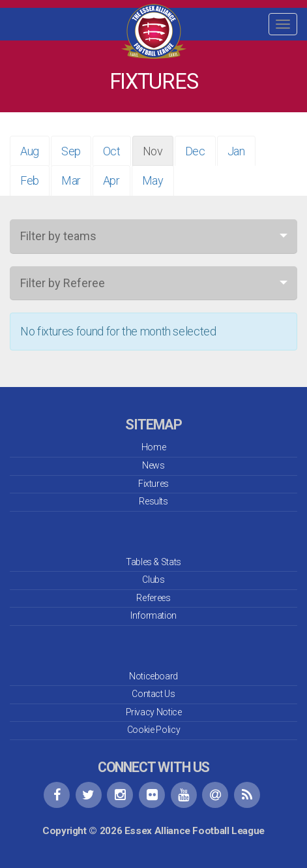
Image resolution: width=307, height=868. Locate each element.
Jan (236, 151)
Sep (71, 151)
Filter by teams (58, 236)
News (153, 465)
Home (154, 447)
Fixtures (153, 484)
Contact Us (153, 694)
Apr (111, 180)
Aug (30, 151)
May (153, 180)
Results (153, 501)
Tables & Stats (153, 562)
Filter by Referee (63, 283)
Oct (112, 151)
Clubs (153, 580)
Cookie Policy (153, 730)
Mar (71, 180)
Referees (153, 598)
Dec (195, 151)
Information (153, 615)
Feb (30, 180)
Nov (153, 151)
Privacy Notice (154, 712)
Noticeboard (153, 676)
